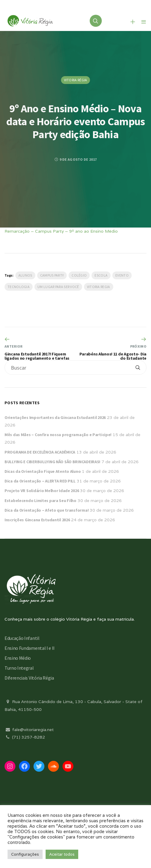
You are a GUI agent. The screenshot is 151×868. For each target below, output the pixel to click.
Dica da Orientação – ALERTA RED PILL (40, 481)
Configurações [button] (25, 854)
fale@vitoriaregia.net (29, 730)
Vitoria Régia (76, 80)
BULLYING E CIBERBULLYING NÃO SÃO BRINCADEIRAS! (52, 462)
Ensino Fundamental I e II (30, 648)
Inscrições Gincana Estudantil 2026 (37, 520)
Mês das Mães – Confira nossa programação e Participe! (58, 435)
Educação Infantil (22, 638)
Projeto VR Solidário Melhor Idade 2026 (42, 491)
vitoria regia (99, 287)
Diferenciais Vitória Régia (29, 678)
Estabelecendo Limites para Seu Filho (40, 501)
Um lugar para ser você (58, 287)
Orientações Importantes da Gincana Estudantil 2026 (55, 417)
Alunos (25, 275)
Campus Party (52, 275)
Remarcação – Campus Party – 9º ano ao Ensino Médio (61, 231)
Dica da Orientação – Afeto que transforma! (47, 510)
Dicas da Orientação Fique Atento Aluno (43, 471)
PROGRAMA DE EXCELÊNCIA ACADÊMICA (40, 452)
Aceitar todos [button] (62, 854)
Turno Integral (19, 668)
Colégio (79, 275)
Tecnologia (19, 287)
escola (101, 275)
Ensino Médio (18, 658)
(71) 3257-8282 (25, 737)
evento (122, 275)
